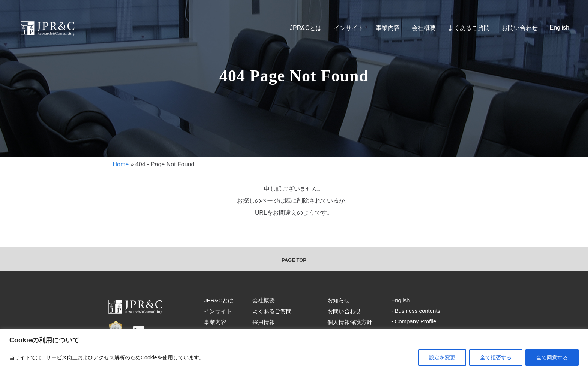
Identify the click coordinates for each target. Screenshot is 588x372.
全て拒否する (496, 357)
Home (121, 164)
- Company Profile (414, 321)
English (559, 28)
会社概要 (424, 28)
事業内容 (388, 28)
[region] (294, 350)
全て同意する (552, 357)
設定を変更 (442, 357)
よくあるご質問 (469, 28)
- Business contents (416, 311)
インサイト (349, 28)
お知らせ (339, 300)
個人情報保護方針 (350, 322)
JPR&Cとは (306, 28)
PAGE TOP (294, 260)
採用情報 (264, 322)
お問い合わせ (520, 28)
